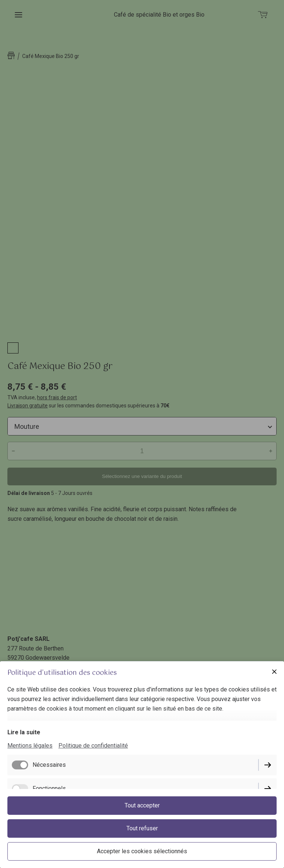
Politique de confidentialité (93, 746)
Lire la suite (24, 732)
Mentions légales (30, 746)
